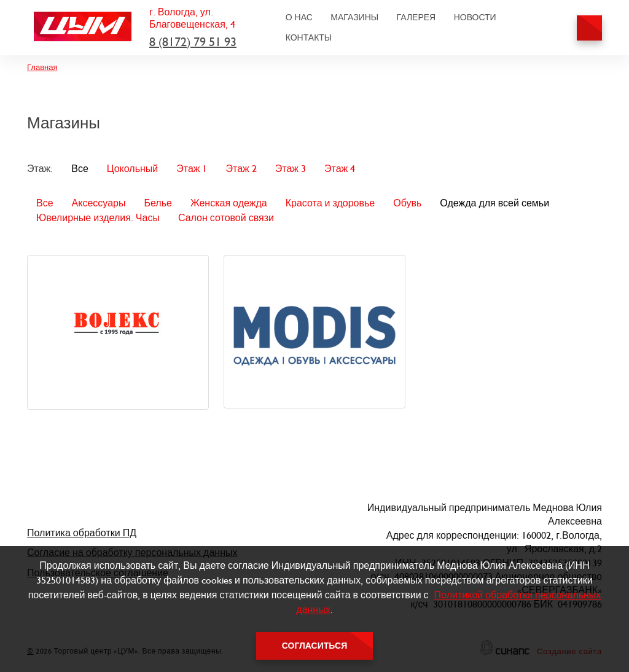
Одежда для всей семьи (494, 203)
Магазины (354, 17)
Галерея (416, 17)
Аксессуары (99, 203)
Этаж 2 (241, 169)
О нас (299, 17)
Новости (475, 17)
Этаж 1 (192, 169)
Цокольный (132, 169)
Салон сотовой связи (226, 218)
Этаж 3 (291, 169)
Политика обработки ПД (82, 533)
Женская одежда (229, 203)
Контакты (309, 37)
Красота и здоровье (330, 203)
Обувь (407, 203)
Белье (158, 203)
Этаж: (40, 169)
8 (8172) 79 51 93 (193, 42)
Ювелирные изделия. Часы (98, 218)
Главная (42, 67)
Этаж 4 (340, 169)
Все (80, 169)
